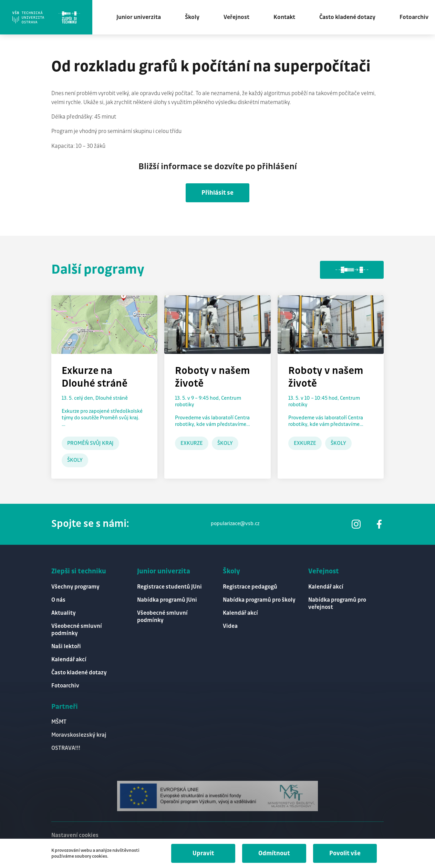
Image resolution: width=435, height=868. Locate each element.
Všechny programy (75, 587)
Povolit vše (345, 853)
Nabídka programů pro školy (259, 600)
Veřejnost (236, 17)
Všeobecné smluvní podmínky (77, 630)
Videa (230, 626)
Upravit (203, 853)
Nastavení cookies (75, 835)
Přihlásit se (217, 193)
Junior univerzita (139, 17)
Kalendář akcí (69, 660)
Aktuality (64, 613)
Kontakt (284, 17)
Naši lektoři (66, 647)
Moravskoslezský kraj (79, 735)
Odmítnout (274, 853)
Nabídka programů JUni (167, 600)
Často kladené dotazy (347, 17)
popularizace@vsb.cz (235, 524)
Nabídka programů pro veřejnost (337, 604)
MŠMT (59, 722)
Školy (192, 17)
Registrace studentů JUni (169, 587)
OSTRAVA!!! (66, 748)
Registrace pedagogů (250, 587)
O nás (58, 600)
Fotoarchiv (414, 17)
